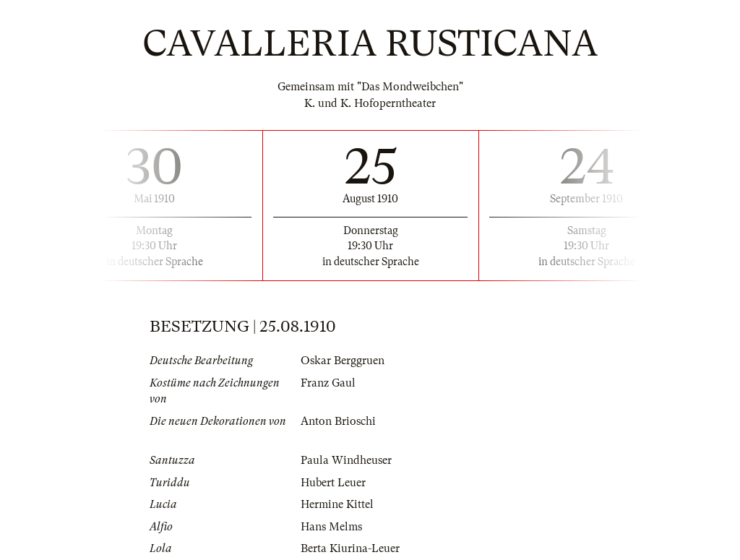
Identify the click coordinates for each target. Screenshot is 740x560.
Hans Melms (331, 527)
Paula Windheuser (346, 460)
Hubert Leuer (333, 483)
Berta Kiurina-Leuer (350, 548)
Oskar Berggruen (343, 361)
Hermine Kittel (337, 504)
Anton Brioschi (338, 421)
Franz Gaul (328, 383)
